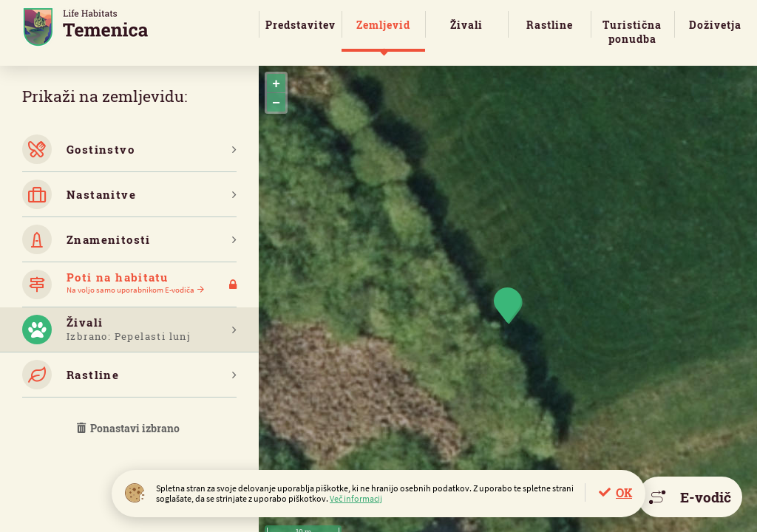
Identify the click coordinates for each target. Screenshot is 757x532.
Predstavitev (301, 25)
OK (624, 492)
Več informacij (356, 498)
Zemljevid (383, 25)
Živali (466, 25)
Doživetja (715, 25)
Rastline (550, 25)
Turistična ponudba (632, 32)
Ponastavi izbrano (129, 428)
